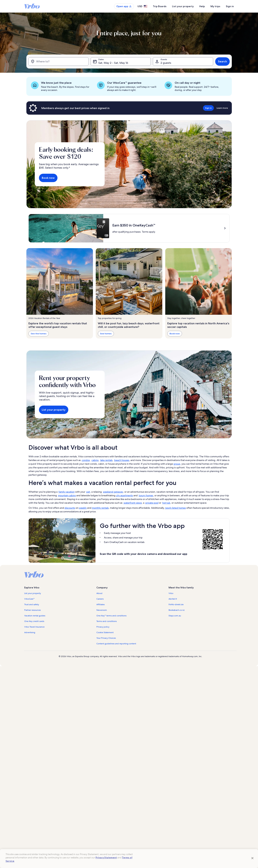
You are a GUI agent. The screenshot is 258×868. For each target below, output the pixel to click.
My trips (215, 6)
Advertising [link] (30, 632)
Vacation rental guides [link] (35, 616)
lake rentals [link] (106, 460)
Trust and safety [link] (32, 604)
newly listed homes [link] (175, 508)
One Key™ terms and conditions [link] (112, 616)
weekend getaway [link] (113, 492)
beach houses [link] (122, 460)
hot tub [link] (166, 503)
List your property (183, 6)
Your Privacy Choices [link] (106, 638)
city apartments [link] (124, 495)
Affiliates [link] (101, 604)
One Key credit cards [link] (34, 621)
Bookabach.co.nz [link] (177, 610)
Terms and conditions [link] (107, 621)
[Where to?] (59, 62)
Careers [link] (100, 599)
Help (202, 6)
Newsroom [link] (102, 610)
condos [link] (86, 460)
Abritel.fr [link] (173, 599)
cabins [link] (95, 460)
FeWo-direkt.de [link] (176, 604)
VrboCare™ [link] (30, 599)
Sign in (230, 6)
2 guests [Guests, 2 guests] (166, 63)
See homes (106, 334)
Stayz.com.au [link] (175, 616)
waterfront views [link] (133, 503)
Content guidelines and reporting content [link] (116, 644)
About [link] (99, 593)
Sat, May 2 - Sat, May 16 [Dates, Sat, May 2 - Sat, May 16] (113, 63)
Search (222, 61)
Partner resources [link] (32, 610)
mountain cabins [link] (67, 495)
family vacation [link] (67, 492)
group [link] (177, 464)
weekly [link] (83, 508)
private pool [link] (152, 503)
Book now (48, 178)
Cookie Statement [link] (105, 632)
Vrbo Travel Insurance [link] (34, 627)
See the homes (39, 334)
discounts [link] (70, 508)
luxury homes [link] (146, 495)
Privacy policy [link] (103, 627)
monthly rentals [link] (100, 508)
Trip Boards (160, 6)
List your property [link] (33, 593)
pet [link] (88, 492)
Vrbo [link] (171, 593)
